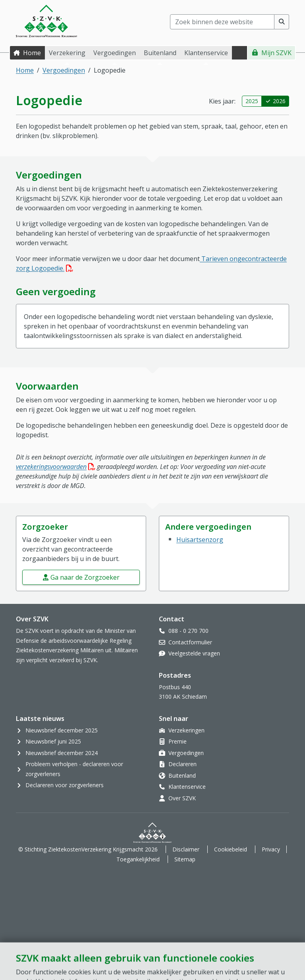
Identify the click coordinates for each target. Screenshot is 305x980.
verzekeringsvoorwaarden (56, 467)
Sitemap (185, 859)
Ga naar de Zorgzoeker (85, 577)
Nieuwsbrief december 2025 (62, 730)
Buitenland (182, 775)
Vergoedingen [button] (115, 53)
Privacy (271, 849)
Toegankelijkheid (138, 859)
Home (32, 53)
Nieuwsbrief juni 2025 (53, 741)
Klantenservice (187, 787)
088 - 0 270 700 (188, 631)
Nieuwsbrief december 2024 (62, 753)
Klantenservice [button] (206, 53)
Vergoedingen (64, 70)
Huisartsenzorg (200, 540)
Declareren (182, 764)
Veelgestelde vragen (194, 653)
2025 (252, 101)
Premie (178, 741)
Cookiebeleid (231, 849)
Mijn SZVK (276, 53)
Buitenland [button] (160, 53)
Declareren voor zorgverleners (65, 785)
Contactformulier (190, 642)
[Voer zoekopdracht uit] (282, 22)
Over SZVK (182, 798)
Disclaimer (186, 849)
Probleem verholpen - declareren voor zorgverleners (74, 769)
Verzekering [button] (67, 53)
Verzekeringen (186, 730)
